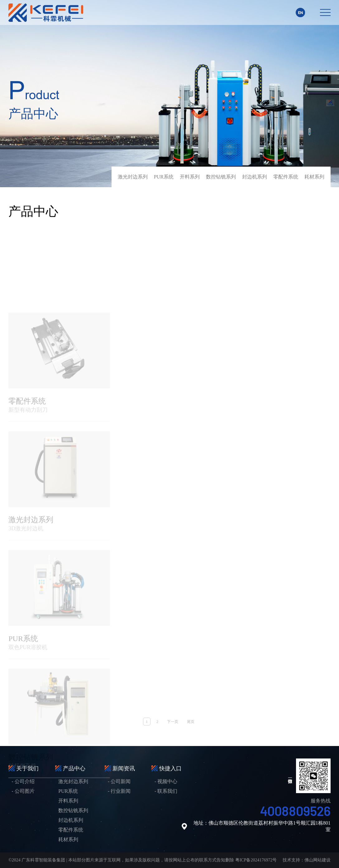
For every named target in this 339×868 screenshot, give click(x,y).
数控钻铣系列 (221, 177)
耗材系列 (314, 177)
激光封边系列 (133, 177)
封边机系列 (255, 177)
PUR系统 (164, 177)
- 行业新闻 (119, 791)
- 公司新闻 (119, 781)
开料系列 (190, 177)
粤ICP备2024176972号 (256, 860)
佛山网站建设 (318, 860)
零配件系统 (286, 177)
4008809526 (295, 811)
